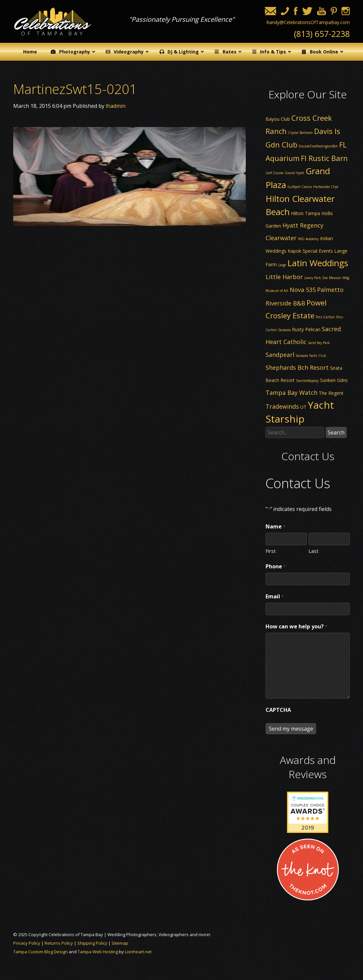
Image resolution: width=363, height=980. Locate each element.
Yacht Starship (300, 412)
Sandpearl (280, 355)
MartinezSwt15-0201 (75, 89)
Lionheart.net (138, 952)
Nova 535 (303, 290)
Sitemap (120, 943)
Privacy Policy (27, 943)
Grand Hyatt (294, 173)
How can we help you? (296, 627)
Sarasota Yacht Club (311, 356)
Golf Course (274, 173)
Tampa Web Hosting (98, 952)
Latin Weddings (318, 263)
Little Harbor (284, 277)
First (271, 551)
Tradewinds (282, 406)
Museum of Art (277, 291)
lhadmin (116, 106)
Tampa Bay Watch (291, 393)
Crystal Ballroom (300, 133)
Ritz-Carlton (325, 317)
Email (274, 597)
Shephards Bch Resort (297, 367)
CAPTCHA (278, 710)
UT (303, 407)
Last (313, 551)
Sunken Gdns (334, 380)
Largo (282, 265)
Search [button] (336, 432)
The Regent (331, 393)
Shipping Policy (92, 943)
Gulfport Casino (300, 187)
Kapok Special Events (310, 251)
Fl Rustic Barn (324, 158)
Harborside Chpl (326, 187)
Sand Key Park (319, 343)
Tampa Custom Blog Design (40, 952)
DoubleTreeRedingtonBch (318, 146)
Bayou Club (278, 119)
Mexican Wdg (339, 278)
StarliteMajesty (307, 381)
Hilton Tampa (306, 213)
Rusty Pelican (306, 329)
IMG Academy (308, 239)
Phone (275, 567)
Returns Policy (59, 943)
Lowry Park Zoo (316, 278)
